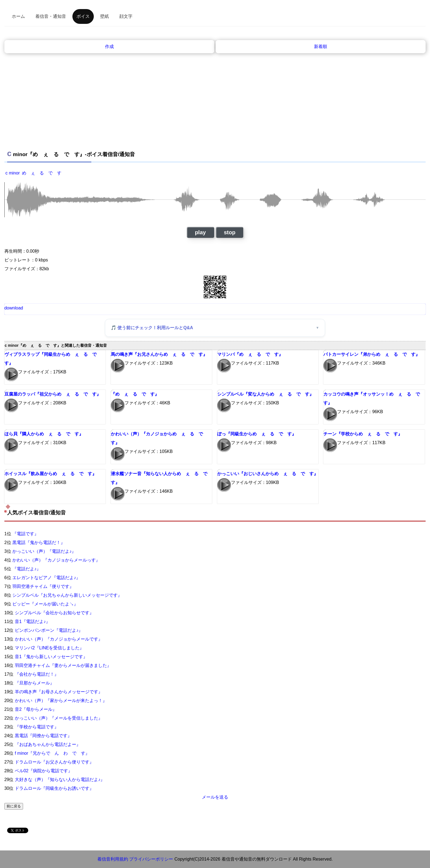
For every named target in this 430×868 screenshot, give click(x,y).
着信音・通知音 (51, 16)
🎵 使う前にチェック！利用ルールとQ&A (152, 328)
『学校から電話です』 (37, 727)
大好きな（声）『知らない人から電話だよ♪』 (60, 780)
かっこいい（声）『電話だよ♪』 (44, 551)
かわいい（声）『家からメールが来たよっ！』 (61, 701)
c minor (13, 173)
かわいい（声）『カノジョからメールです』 (59, 639)
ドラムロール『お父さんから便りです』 (54, 762)
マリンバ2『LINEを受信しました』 (49, 648)
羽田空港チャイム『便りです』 (43, 586)
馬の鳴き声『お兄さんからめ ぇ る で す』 (159, 354)
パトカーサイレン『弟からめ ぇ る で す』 (372, 354)
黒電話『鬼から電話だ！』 (39, 542)
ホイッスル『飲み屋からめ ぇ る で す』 (50, 474)
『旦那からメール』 (35, 683)
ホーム (18, 16)
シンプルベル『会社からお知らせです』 (54, 613)
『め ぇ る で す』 (135, 394)
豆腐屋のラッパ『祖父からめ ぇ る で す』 (53, 394)
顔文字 (126, 16)
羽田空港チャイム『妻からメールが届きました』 (63, 665)
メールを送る (215, 797)
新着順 (321, 46)
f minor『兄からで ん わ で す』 (52, 753)
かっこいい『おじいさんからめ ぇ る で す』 (268, 474)
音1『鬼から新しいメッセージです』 (51, 657)
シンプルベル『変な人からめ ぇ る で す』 (265, 394)
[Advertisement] (215, 94)
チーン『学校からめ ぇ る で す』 (363, 434)
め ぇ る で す (42, 173)
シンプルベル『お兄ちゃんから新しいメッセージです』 (67, 595)
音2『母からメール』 (36, 709)
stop (230, 232)
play (200, 232)
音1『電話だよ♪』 (32, 622)
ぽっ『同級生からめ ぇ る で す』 (257, 434)
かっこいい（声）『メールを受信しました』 (59, 718)
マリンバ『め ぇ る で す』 (250, 354)
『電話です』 (26, 534)
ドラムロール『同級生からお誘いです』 (54, 788)
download (14, 308)
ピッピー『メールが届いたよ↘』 (45, 604)
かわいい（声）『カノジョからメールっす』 (56, 560)
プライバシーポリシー (151, 859)
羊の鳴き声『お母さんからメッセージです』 (59, 692)
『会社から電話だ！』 (37, 674)
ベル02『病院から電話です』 (44, 771)
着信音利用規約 (113, 859)
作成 (109, 46)
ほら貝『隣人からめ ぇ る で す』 (44, 434)
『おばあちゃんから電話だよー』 (48, 744)
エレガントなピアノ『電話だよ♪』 (46, 578)
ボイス (83, 16)
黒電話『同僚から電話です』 (43, 736)
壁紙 (104, 16)
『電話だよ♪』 (27, 569)
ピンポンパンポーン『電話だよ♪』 (49, 630)
